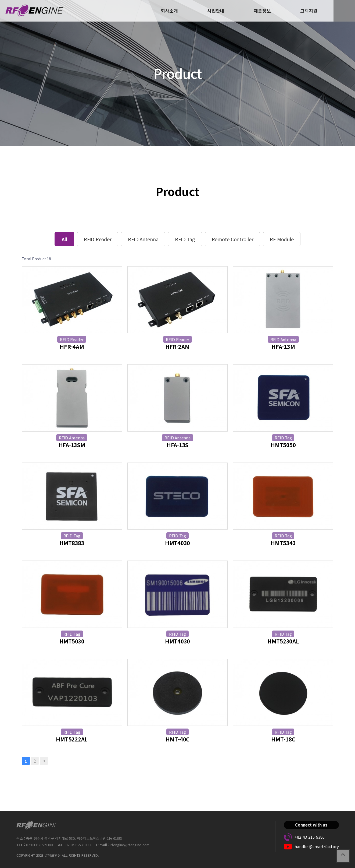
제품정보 (262, 11)
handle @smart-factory (317, 846)
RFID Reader (98, 239)
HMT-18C (283, 739)
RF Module (282, 239)
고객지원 (309, 11)
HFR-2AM (177, 347)
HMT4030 (177, 543)
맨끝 (44, 761)
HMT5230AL (283, 641)
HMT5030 (72, 641)
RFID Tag (185, 239)
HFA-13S (177, 445)
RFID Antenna (143, 239)
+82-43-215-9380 (310, 837)
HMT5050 (283, 445)
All (64, 239)
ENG (344, 11)
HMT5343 (283, 543)
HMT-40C (177, 739)
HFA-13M (283, 347)
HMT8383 (72, 543)
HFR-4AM (72, 347)
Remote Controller (233, 239)
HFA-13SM (72, 445)
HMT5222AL (72, 739)
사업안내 (216, 11)
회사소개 (169, 11)
